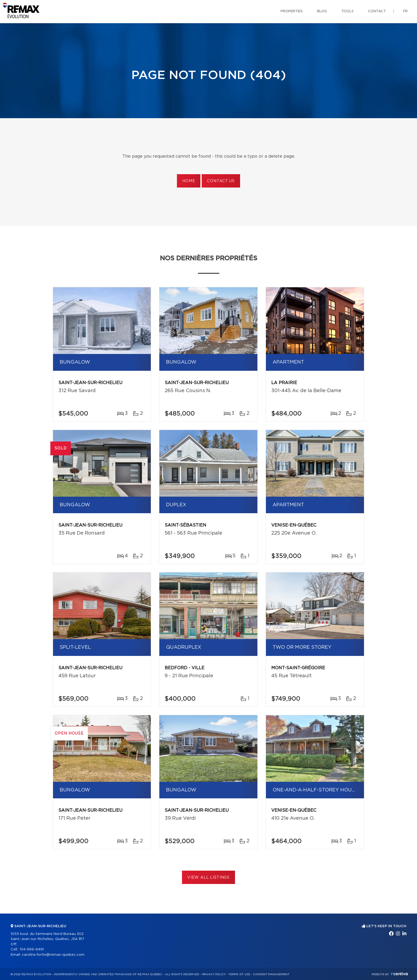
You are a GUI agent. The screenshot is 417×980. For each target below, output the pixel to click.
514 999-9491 (32, 949)
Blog (322, 11)
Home (189, 181)
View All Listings (208, 878)
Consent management (271, 974)
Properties (292, 11)
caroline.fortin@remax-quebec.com (53, 955)
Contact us (221, 181)
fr (405, 11)
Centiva (399, 974)
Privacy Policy (214, 974)
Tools (347, 11)
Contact (377, 11)
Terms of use (239, 974)
